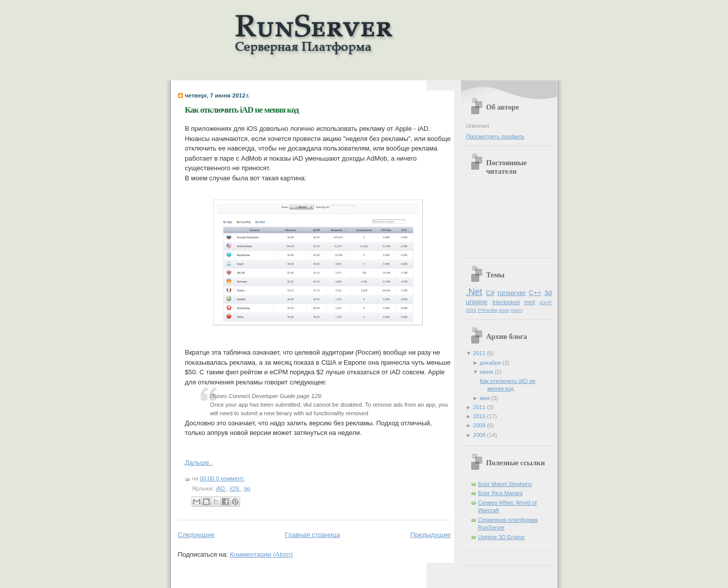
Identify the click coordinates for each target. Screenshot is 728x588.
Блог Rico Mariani (500, 493)
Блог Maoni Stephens (505, 484)
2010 (480, 416)
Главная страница (313, 535)
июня (487, 372)
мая (486, 398)
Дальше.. (199, 462)
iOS (235, 488)
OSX (471, 310)
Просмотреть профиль (495, 136)
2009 (480, 425)
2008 (480, 435)
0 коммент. (230, 478)
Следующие (196, 535)
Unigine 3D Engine (502, 537)
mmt (530, 302)
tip (247, 488)
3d (548, 293)
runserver (512, 293)
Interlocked (506, 302)
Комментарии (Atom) (262, 554)
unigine (477, 302)
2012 (480, 353)
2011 (480, 407)
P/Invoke (488, 310)
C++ (535, 293)
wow (504, 310)
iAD (221, 488)
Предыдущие (431, 535)
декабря (491, 363)
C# (490, 293)
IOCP (545, 302)
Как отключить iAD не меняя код (242, 110)
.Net (474, 292)
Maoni (516, 310)
